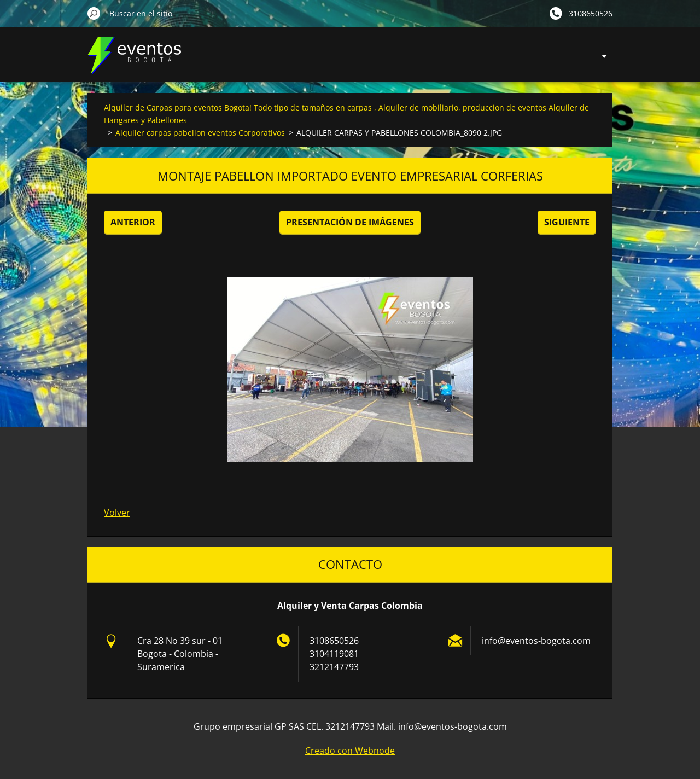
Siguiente (567, 222)
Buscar (94, 13)
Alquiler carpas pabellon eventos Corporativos (200, 133)
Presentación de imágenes (350, 222)
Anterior (133, 222)
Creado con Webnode (350, 751)
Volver (117, 513)
